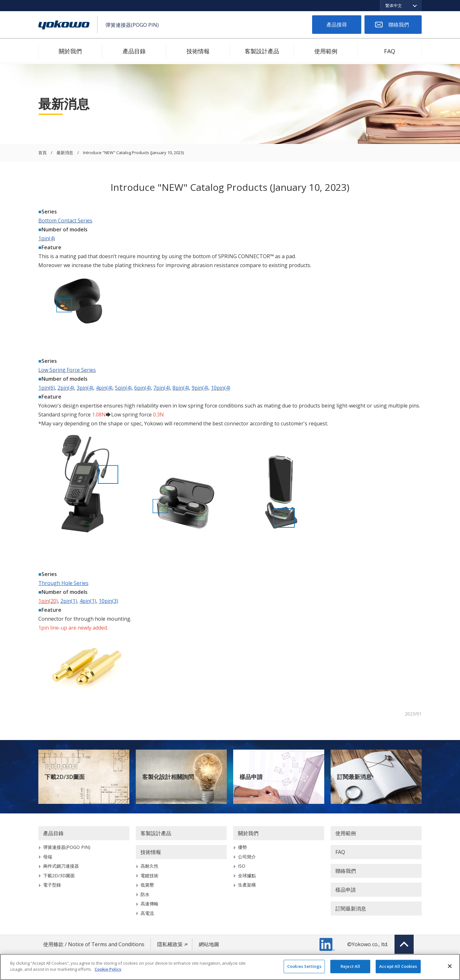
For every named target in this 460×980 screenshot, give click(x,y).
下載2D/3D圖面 (65, 777)
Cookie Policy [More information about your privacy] (108, 969)
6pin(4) (142, 388)
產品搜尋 (337, 25)
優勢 (242, 847)
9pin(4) (200, 388)
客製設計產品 (262, 51)
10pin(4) (221, 388)
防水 (145, 894)
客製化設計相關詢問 (168, 777)
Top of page (404, 944)
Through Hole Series (63, 583)
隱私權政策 (170, 944)
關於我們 (70, 51)
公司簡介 (247, 857)
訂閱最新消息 (354, 777)
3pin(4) (85, 388)
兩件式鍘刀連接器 (61, 866)
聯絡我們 (399, 25)
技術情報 (198, 51)
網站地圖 (209, 944)
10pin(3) (108, 601)
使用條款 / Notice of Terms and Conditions (94, 944)
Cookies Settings (304, 966)
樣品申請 (251, 777)
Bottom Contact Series (65, 221)
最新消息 (65, 153)
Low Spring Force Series (67, 370)
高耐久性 (149, 866)
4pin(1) (88, 601)
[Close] (450, 966)
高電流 (147, 913)
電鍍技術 (149, 875)
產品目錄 (134, 51)
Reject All (350, 966)
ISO (242, 866)
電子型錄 (52, 885)
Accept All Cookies (398, 966)
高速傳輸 (149, 904)
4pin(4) (104, 388)
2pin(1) (69, 601)
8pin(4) (181, 388)
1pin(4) (47, 238)
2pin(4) (66, 388)
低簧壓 (147, 885)
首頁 (42, 153)
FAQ (390, 51)
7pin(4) (162, 388)
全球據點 (247, 875)
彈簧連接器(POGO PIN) (67, 847)
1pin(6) (47, 388)
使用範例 (326, 51)
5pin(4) (123, 388)
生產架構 (247, 885)
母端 (48, 857)
